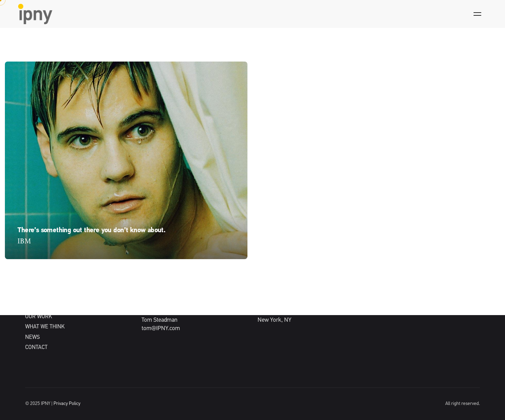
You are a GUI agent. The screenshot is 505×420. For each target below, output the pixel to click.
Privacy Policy (67, 404)
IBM (24, 241)
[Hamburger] (477, 14)
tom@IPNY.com (161, 329)
